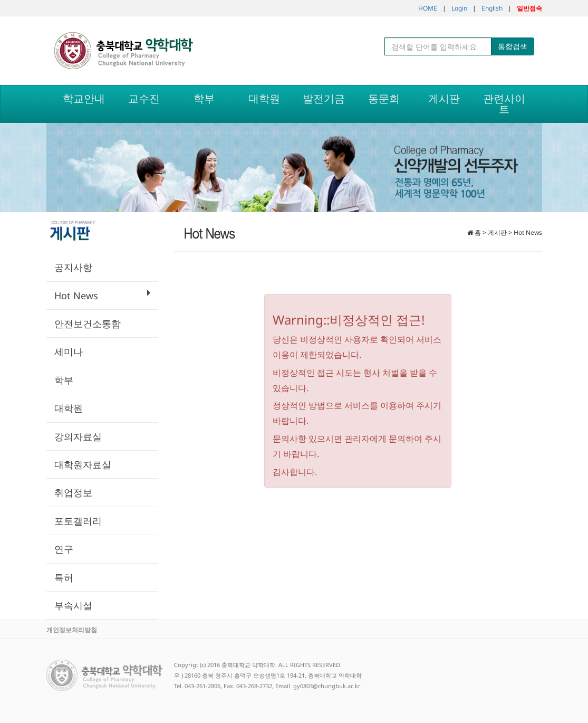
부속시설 (73, 605)
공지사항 (73, 267)
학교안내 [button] (84, 98)
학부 (64, 380)
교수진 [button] (144, 98)
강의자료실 (78, 436)
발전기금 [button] (324, 98)
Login (459, 8)
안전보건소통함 (88, 324)
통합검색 (513, 46)
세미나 (69, 351)
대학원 (69, 408)
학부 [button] (204, 98)
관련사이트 (504, 104)
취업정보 (73, 492)
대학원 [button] (264, 98)
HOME (428, 8)
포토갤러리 (78, 521)
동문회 (384, 98)
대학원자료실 (83, 464)
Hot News (103, 295)
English (492, 8)
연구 (64, 549)
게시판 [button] (444, 98)
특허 (64, 577)
